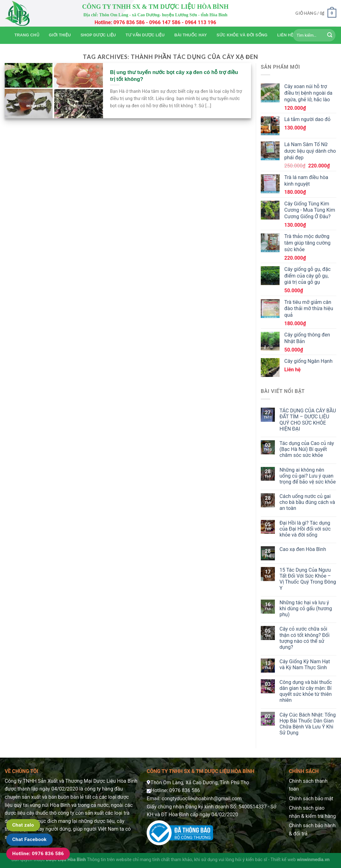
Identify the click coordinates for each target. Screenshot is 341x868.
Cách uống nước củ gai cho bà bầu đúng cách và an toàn (307, 502)
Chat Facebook (29, 839)
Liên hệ (285, 35)
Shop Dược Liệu (98, 35)
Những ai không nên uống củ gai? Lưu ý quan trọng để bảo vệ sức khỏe (308, 476)
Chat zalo (23, 825)
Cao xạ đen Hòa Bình (303, 549)
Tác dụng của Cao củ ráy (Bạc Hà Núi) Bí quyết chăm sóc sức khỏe (307, 449)
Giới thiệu (60, 35)
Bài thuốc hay (191, 35)
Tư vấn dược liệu (145, 35)
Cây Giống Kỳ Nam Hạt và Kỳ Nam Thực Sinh (305, 664)
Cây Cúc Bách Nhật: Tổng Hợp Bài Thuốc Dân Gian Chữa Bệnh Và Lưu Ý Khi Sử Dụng (308, 724)
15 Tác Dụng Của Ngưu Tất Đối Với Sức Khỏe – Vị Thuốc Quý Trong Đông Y (308, 579)
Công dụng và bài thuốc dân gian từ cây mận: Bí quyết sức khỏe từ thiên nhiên (306, 691)
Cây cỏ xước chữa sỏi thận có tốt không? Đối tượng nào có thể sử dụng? (305, 638)
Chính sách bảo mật (311, 799)
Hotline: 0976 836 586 (38, 854)
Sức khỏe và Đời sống (242, 35)
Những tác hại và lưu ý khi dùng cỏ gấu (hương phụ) (306, 609)
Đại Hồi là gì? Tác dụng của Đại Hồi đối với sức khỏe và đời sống (305, 529)
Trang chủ (27, 35)
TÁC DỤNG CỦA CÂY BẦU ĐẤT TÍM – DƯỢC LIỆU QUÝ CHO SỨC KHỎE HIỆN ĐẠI (308, 420)
